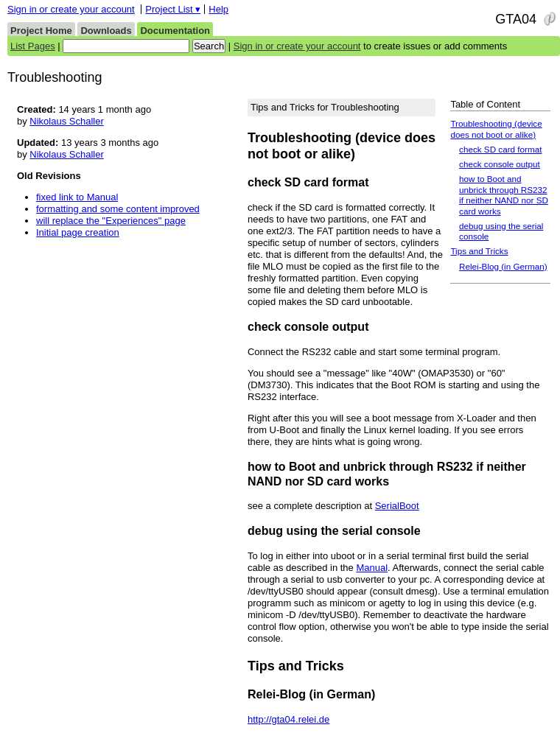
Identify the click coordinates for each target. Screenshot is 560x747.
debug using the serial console (501, 231)
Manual (372, 568)
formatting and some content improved (118, 209)
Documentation (175, 31)
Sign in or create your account (71, 9)
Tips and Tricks (479, 251)
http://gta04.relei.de (288, 719)
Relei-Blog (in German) (503, 266)
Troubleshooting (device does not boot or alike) (496, 129)
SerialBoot (397, 506)
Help (218, 9)
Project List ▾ (173, 9)
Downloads (106, 31)
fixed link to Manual (77, 197)
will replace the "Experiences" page (111, 221)
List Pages (33, 46)
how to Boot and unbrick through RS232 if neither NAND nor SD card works (504, 194)
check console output (500, 164)
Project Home (41, 31)
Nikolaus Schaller (66, 121)
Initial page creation (78, 232)
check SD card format (500, 149)
